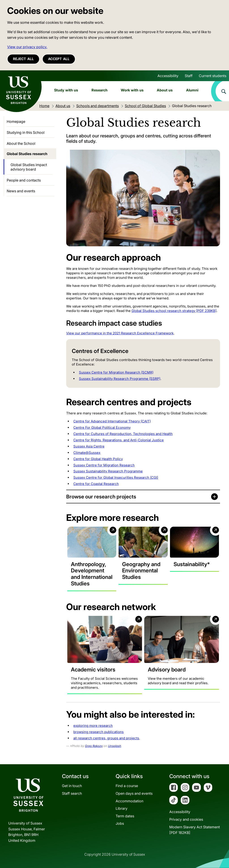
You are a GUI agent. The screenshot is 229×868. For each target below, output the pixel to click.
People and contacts (24, 180)
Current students (213, 76)
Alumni (192, 90)
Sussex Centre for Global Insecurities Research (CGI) (116, 477)
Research (100, 90)
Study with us (66, 90)
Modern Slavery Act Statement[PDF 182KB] (195, 830)
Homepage (16, 121)
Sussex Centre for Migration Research (104, 465)
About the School (21, 143)
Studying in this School (26, 132)
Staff (189, 76)
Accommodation (129, 801)
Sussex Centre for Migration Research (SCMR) (116, 372)
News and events (21, 191)
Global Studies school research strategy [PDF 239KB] (174, 311)
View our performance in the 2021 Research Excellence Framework (120, 333)
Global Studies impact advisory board (29, 167)
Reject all (23, 59)
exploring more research (93, 726)
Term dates (125, 816)
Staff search (72, 793)
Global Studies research (27, 154)
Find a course (127, 786)
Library (122, 808)
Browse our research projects (101, 497)
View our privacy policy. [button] (27, 47)
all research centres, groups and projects (106, 738)
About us (165, 90)
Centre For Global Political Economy (102, 428)
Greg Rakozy (94, 746)
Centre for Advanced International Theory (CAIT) (112, 421)
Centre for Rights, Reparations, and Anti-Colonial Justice (119, 440)
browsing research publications (99, 732)
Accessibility (168, 76)
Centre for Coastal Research (96, 484)
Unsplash (115, 746)
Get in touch (72, 786)
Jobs (120, 823)
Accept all (59, 59)
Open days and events (134, 793)
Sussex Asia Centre (89, 446)
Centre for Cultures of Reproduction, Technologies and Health (123, 434)
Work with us (132, 90)
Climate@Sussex (87, 453)
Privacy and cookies (186, 819)
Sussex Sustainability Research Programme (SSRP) (120, 379)
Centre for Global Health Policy (98, 459)
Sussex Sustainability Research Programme (108, 471)
